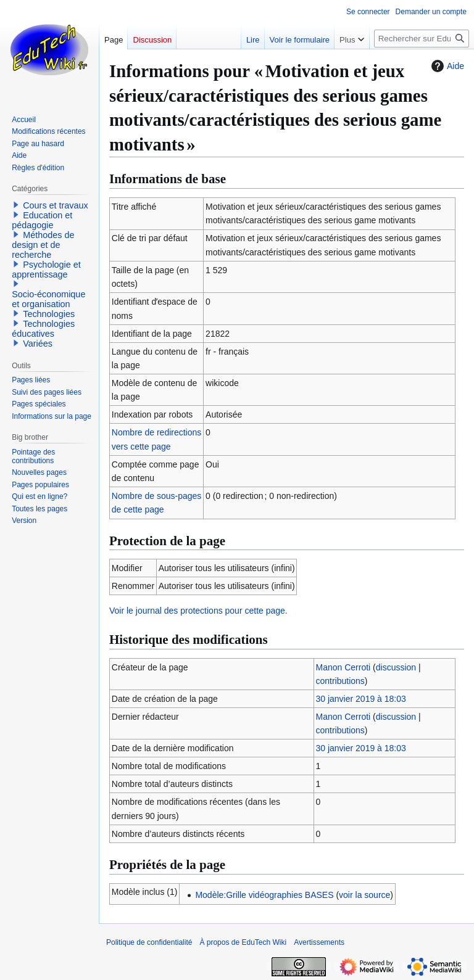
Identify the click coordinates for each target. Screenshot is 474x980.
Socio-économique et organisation (48, 299)
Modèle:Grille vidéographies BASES (264, 895)
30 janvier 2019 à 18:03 (360, 699)
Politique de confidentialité (149, 942)
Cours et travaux (56, 205)
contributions (340, 681)
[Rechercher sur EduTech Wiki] (422, 39)
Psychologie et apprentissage (46, 270)
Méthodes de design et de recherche (43, 245)
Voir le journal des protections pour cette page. (198, 611)
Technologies (49, 314)
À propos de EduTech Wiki (243, 942)
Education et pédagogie (42, 220)
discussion (396, 667)
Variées (38, 344)
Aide (446, 66)
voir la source (364, 895)
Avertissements (319, 942)
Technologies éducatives (43, 329)
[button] (16, 205)
